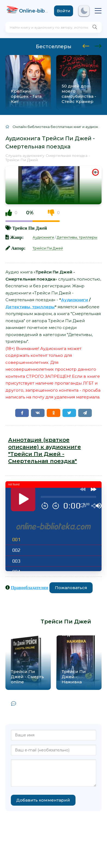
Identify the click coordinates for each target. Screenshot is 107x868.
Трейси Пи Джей (29, 228)
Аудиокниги (43, 237)
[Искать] (95, 27)
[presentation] (86, 45)
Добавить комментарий (43, 800)
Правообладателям (30, 587)
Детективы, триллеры (77, 237)
